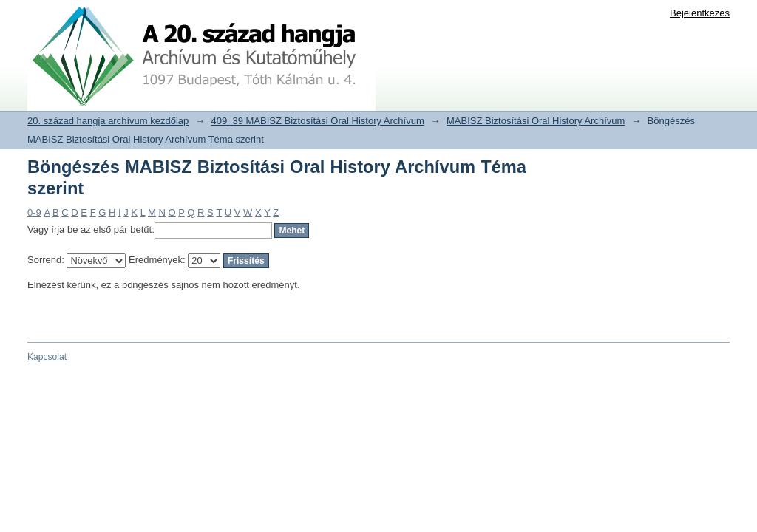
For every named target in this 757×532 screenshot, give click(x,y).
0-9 (34, 212)
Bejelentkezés (700, 13)
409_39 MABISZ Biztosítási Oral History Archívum (318, 121)
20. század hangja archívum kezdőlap (108, 121)
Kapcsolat (47, 357)
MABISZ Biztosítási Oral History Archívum (536, 121)
